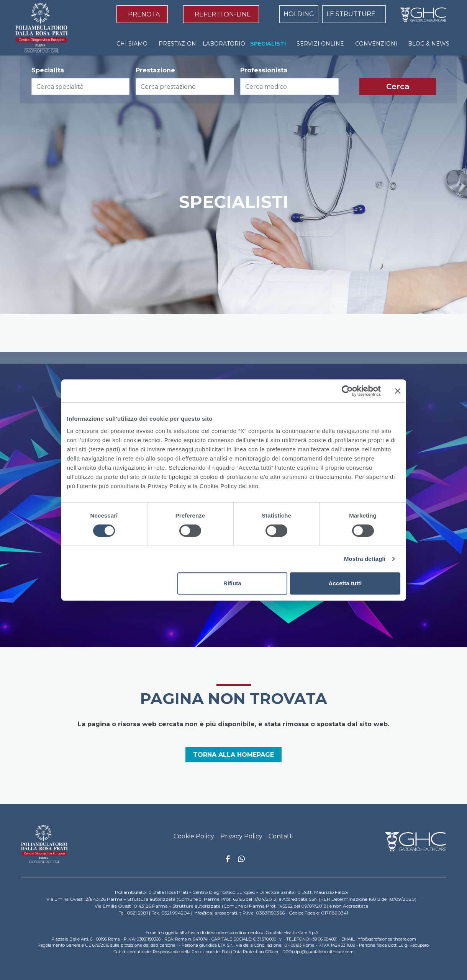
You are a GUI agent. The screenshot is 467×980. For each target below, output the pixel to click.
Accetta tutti (345, 583)
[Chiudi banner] (398, 391)
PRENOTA (144, 14)
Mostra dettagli (365, 559)
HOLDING (299, 14)
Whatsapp (241, 860)
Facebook (228, 861)
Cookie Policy (194, 836)
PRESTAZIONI (178, 44)
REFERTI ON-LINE (223, 14)
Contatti (281, 836)
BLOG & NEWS (429, 44)
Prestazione (155, 70)
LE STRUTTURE (351, 14)
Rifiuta (232, 583)
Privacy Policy (241, 836)
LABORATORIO (224, 44)
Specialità (48, 70)
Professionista (264, 70)
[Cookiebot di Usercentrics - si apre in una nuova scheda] (347, 391)
